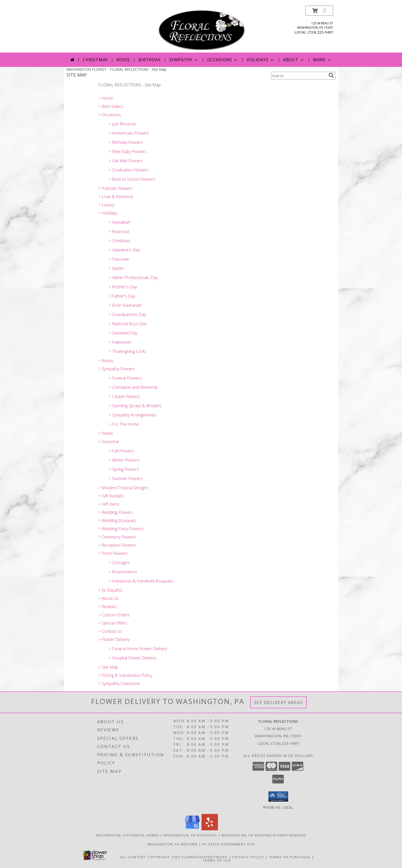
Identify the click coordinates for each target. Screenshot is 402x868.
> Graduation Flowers (129, 170)
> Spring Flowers (124, 469)
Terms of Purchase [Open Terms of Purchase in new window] (290, 857)
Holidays (260, 60)
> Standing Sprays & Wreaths (135, 406)
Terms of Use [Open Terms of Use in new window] (217, 860)
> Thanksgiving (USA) (127, 351)
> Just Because (122, 124)
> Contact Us (110, 631)
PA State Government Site (228, 844)
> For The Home (124, 424)
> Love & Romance (116, 197)
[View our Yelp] (210, 829)
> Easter (116, 268)
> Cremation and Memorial (133, 387)
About (294, 60)
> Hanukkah (119, 222)
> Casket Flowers (124, 396)
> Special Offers (113, 623)
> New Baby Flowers (128, 151)
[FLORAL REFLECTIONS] (202, 29)
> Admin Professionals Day (133, 278)
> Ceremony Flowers (117, 537)
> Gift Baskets (111, 496)
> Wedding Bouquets (117, 520)
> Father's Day (122, 296)
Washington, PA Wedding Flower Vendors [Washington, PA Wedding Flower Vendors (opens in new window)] (264, 835)
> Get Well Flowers (126, 161)
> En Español (110, 590)
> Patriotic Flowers (115, 188)
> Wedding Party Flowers (121, 529)
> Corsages (119, 563)
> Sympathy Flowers (117, 369)
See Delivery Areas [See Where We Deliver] (279, 702)
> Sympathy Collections (119, 683)
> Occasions (110, 115)
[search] (331, 75)
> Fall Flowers (121, 451)
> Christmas (119, 241)
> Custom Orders (114, 615)
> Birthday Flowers (126, 142)
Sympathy (184, 60)
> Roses (106, 361)
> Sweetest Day (123, 333)
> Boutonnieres (123, 572)
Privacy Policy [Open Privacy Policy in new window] (248, 857)
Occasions (223, 60)
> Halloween (120, 342)
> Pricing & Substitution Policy (125, 675)
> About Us (109, 598)
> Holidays (108, 213)
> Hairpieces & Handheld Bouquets (141, 581)
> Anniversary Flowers (129, 133)
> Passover (119, 259)
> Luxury (106, 205)
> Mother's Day (123, 287)
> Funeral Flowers (125, 378)
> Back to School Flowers (132, 179)
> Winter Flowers (124, 460)
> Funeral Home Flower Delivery (138, 649)
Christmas (95, 60)
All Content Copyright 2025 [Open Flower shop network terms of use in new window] (150, 857)
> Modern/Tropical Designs (123, 488)
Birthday (149, 60)
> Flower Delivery (114, 639)
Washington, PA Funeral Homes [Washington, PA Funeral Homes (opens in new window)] (128, 835)
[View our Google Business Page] (192, 829)
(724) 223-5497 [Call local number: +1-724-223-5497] (320, 32)
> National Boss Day (128, 324)
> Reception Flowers (117, 545)
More (322, 60)
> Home (106, 98)
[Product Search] (299, 76)
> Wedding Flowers (116, 512)
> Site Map (108, 667)
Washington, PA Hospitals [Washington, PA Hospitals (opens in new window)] (190, 835)
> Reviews (108, 607)
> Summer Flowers (126, 478)
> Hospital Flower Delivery (132, 658)
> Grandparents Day (127, 314)
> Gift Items (109, 504)
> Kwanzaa (119, 231)
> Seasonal (109, 442)
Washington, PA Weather (173, 844)
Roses (123, 60)
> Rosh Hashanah (125, 305)
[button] (319, 11)
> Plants (106, 433)
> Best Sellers (111, 106)
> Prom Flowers (113, 553)
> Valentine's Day (124, 250)
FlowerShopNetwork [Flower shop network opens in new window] (205, 857)
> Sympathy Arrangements (133, 415)
